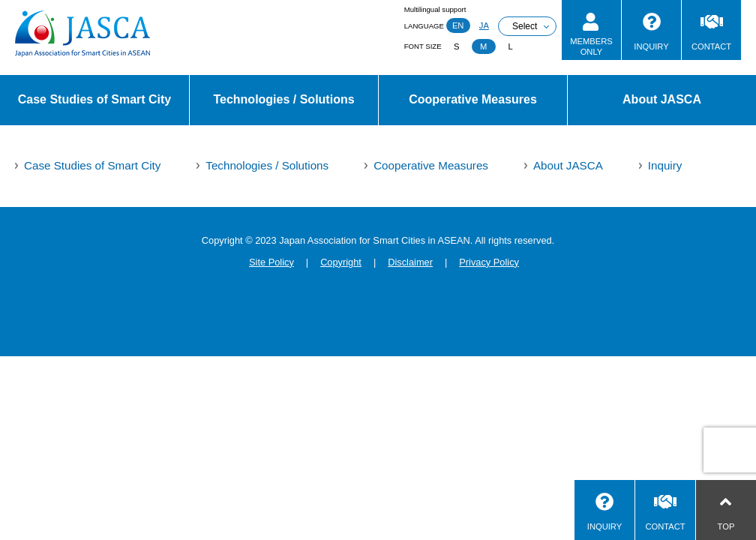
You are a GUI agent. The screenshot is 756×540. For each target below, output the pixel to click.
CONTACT (711, 46)
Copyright (341, 262)
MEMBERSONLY (591, 46)
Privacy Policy (489, 262)
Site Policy (271, 262)
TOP (726, 526)
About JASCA (662, 99)
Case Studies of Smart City (95, 99)
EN (458, 25)
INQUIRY (651, 46)
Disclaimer (410, 262)
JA (484, 25)
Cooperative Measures (473, 99)
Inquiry (665, 165)
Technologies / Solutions (283, 99)
